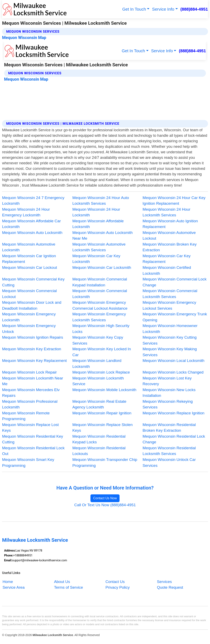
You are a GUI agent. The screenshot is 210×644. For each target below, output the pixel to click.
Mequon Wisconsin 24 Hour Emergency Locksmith (26, 212)
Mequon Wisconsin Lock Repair (29, 372)
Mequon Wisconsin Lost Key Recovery (167, 381)
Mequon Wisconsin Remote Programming (26, 416)
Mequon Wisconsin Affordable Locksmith (98, 224)
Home (8, 582)
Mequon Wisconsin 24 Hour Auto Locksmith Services (101, 201)
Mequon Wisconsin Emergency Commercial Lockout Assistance (100, 305)
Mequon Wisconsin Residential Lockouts (99, 451)
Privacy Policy (117, 587)
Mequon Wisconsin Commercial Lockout (29, 294)
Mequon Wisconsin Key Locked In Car (102, 352)
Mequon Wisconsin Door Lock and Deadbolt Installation (32, 305)
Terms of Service (68, 587)
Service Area (14, 587)
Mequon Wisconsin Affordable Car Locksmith (31, 224)
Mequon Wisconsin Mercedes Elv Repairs (31, 393)
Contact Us (115, 582)
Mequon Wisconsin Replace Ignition (174, 413)
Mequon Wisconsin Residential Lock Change (174, 439)
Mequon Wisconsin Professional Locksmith (30, 404)
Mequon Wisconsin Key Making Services (170, 352)
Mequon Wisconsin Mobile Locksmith (104, 390)
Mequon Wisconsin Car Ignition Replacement (29, 259)
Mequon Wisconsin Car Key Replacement (167, 259)
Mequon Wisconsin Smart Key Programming (28, 463)
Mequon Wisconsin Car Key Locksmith (96, 259)
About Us (62, 582)
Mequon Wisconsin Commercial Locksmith (100, 294)
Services (164, 582)
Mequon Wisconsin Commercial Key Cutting (33, 282)
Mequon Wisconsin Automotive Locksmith (29, 247)
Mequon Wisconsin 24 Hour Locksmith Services (167, 212)
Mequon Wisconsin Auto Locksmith (32, 233)
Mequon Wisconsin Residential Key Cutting (33, 439)
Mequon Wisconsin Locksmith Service (98, 381)
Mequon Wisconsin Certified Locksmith (167, 270)
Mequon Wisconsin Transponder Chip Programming (105, 463)
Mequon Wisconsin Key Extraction (32, 349)
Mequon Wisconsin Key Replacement (34, 361)
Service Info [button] (163, 9)
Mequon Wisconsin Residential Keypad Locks (99, 439)
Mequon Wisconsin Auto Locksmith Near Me (102, 236)
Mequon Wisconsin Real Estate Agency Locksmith (99, 404)
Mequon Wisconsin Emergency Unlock (29, 329)
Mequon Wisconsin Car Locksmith (102, 267)
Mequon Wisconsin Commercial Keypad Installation (100, 282)
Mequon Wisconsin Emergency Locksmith (29, 317)
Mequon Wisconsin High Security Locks (101, 329)
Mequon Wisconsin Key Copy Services (98, 340)
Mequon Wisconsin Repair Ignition (102, 413)
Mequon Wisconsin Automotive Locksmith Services (99, 247)
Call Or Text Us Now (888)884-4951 (105, 505)
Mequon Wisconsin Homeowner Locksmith (170, 329)
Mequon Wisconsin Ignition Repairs (33, 337)
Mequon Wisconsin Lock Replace (101, 372)
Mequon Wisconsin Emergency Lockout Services (169, 305)
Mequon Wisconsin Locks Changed (173, 372)
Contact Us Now (105, 498)
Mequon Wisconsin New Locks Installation (169, 393)
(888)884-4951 (194, 9)
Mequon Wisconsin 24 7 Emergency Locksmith (33, 201)
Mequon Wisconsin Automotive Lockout (169, 236)
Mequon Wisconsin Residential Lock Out (33, 451)
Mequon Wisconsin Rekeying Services (168, 404)
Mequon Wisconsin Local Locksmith (174, 361)
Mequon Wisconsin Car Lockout (29, 267)
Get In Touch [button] (134, 9)
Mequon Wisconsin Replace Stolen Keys (102, 428)
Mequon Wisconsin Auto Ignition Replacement (170, 224)
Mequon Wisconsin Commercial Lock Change (175, 282)
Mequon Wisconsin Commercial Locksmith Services (170, 294)
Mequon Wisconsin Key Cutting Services (170, 340)
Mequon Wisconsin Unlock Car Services (169, 463)
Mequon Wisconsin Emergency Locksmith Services (99, 317)
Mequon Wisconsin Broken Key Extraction (170, 247)
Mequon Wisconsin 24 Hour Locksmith (96, 212)
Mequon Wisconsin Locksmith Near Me (33, 381)
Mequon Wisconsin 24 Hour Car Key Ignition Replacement (174, 201)
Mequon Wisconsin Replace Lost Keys (30, 428)
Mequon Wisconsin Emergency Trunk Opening (175, 317)
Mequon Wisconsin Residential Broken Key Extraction (169, 428)
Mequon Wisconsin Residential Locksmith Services (169, 451)
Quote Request (170, 587)
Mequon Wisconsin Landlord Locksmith (97, 364)
